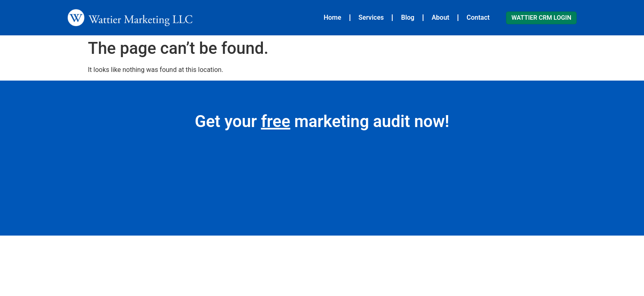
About (440, 17)
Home (332, 17)
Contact (478, 17)
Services (371, 17)
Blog (407, 17)
